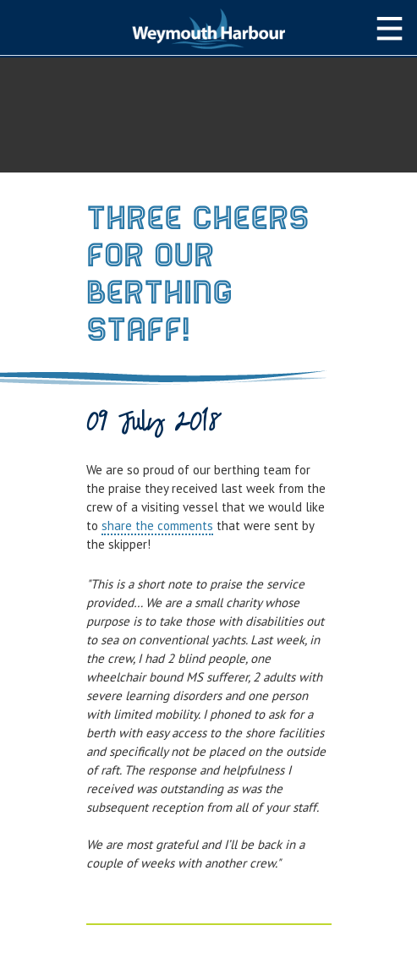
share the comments (157, 526)
